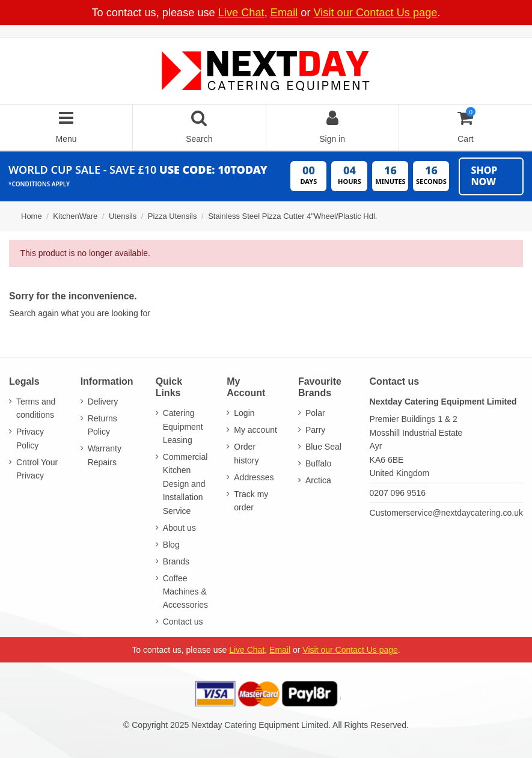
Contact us (183, 622)
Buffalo (318, 463)
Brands (176, 561)
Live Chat (241, 13)
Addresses (254, 477)
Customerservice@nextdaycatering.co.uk (446, 513)
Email (284, 13)
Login (244, 413)
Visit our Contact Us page (376, 13)
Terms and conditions (36, 408)
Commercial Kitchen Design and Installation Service (185, 484)
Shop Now (484, 176)
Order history (246, 453)
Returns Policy (102, 425)
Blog (171, 545)
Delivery (103, 402)
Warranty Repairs (105, 455)
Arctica (318, 480)
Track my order (251, 501)
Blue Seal (323, 447)
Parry (315, 430)
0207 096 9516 (398, 493)
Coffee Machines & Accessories (185, 592)
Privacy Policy (30, 438)
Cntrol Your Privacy (37, 469)
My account (255, 430)
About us (179, 528)
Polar (315, 413)
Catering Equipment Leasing (183, 426)
